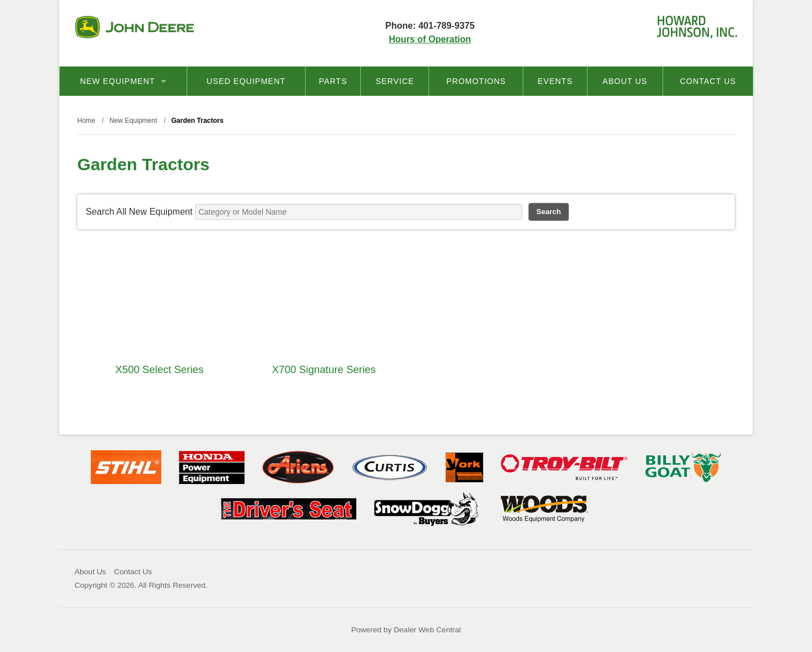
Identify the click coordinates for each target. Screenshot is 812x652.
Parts (333, 81)
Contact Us (708, 81)
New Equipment (123, 81)
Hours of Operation (430, 39)
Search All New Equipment (139, 212)
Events (555, 81)
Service (395, 81)
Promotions (476, 81)
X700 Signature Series (324, 369)
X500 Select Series (160, 369)
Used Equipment (246, 81)
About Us (625, 81)
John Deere (134, 27)
